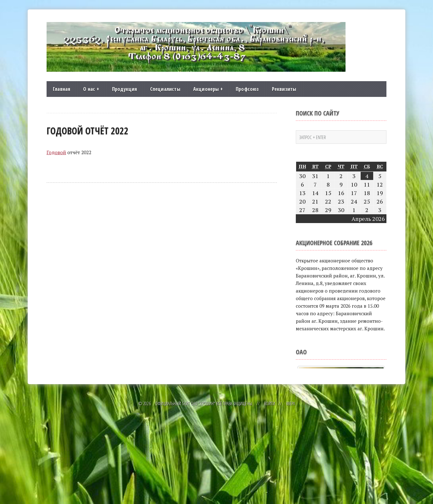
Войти (270, 494)
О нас (91, 89)
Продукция (125, 89)
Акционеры (208, 89)
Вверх (290, 494)
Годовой (56, 152)
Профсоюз (247, 89)
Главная (62, 89)
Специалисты (165, 89)
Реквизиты (284, 89)
